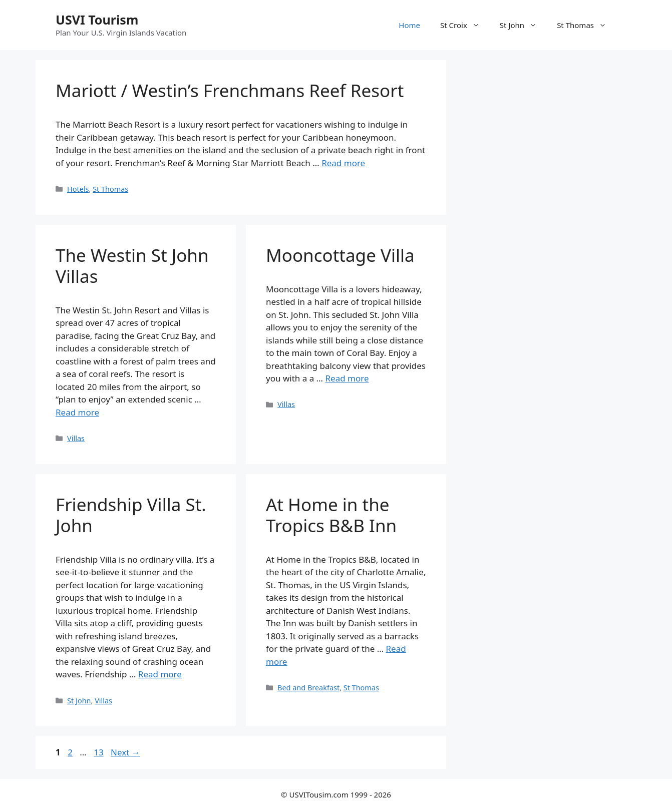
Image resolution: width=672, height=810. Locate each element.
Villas (76, 438)
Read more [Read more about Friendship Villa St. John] (160, 674)
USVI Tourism (97, 20)
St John (523, 25)
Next (125, 752)
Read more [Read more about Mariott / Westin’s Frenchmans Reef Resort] (343, 163)
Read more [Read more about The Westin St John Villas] (77, 412)
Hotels (78, 189)
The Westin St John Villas (132, 266)
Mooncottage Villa (340, 255)
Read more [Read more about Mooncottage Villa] (347, 378)
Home (409, 25)
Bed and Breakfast (308, 688)
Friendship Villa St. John (131, 515)
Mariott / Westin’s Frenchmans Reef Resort (230, 90)
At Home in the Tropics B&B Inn (331, 515)
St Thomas (587, 25)
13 (99, 752)
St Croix (465, 25)
